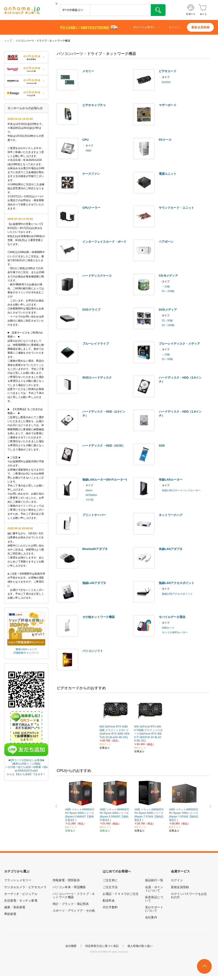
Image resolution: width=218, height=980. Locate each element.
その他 (89, 500)
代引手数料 (110, 907)
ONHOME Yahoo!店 (26, 69)
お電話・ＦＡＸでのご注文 (121, 894)
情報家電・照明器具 (66, 880)
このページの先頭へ (204, 966)
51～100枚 (168, 291)
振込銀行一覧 (154, 880)
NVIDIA (166, 82)
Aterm (89, 490)
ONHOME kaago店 (26, 93)
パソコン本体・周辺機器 (69, 887)
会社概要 (71, 946)
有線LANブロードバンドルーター (181, 490)
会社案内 (151, 917)
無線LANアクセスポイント (177, 594)
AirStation (91, 495)
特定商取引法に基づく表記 (102, 946)
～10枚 (166, 287)
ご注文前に (110, 880)
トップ (8, 41)
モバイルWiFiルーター (175, 632)
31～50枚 (167, 321)
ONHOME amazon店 (26, 81)
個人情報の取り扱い (140, 946)
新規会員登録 (200, 27)
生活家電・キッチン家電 (21, 901)
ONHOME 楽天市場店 (26, 57)
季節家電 (10, 914)
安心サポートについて (154, 909)
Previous (57, 806)
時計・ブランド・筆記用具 (71, 904)
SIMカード (168, 628)
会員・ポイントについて (154, 889)
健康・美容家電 (15, 907)
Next (210, 806)
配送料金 (109, 901)
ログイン (175, 27)
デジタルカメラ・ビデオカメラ (25, 887)
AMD (88, 151)
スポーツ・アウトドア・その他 (74, 911)
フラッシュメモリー (18, 880)
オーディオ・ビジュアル (21, 894)
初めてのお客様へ (144, 27)
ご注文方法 (110, 887)
